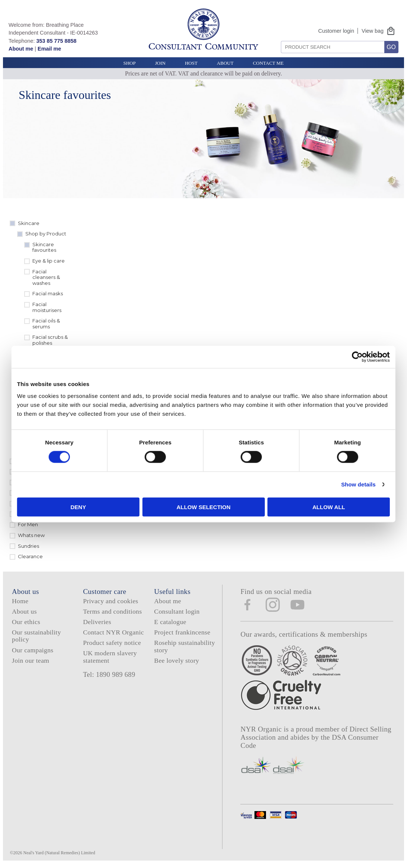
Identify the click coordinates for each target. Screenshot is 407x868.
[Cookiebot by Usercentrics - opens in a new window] (333, 357)
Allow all (313, 507)
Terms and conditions (112, 611)
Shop (129, 63)
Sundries (28, 546)
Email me (49, 49)
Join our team (31, 660)
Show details (334, 484)
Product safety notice (112, 643)
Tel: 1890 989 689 (109, 675)
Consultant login (177, 611)
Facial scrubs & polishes (50, 340)
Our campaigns (33, 650)
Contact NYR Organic (113, 632)
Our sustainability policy (36, 636)
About (225, 63)
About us (24, 611)
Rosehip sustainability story (185, 646)
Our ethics (26, 622)
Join (160, 63)
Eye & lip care (49, 261)
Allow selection (204, 507)
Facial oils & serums (46, 324)
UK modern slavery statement (110, 657)
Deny (95, 507)
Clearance (30, 556)
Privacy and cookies (110, 601)
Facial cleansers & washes (46, 277)
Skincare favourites (44, 247)
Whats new (31, 535)
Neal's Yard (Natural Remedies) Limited (59, 853)
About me (21, 49)
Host (191, 63)
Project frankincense (182, 632)
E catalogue (170, 622)
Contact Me (268, 63)
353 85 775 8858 (56, 41)
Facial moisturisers (47, 307)
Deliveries (97, 622)
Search (278, 38)
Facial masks (48, 293)
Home (20, 601)
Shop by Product (46, 234)
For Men (28, 524)
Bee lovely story (177, 660)
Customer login (336, 31)
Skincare (29, 223)
